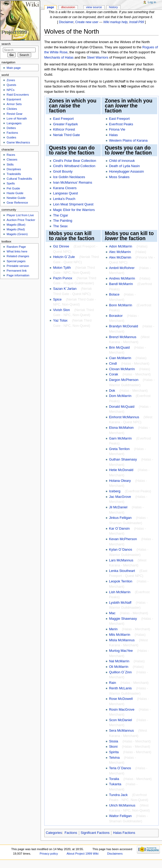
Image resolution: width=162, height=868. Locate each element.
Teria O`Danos (120, 768)
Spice (57, 299)
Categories (54, 833)
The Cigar (60, 215)
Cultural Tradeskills (19, 179)
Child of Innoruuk (122, 161)
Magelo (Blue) (16, 225)
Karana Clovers (65, 188)
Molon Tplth (62, 268)
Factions (71, 833)
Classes (12, 159)
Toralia (114, 779)
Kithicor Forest (64, 129)
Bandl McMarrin (121, 284)
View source (94, 7)
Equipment (14, 99)
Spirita (114, 752)
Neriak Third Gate (66, 135)
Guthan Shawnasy (123, 459)
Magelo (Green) (17, 234)
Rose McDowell (121, 699)
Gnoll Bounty (63, 171)
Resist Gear (14, 114)
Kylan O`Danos (121, 549)
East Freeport (63, 119)
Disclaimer (66, 22)
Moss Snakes (119, 177)
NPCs (10, 90)
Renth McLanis (120, 688)
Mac (112, 613)
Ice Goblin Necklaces (69, 177)
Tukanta (115, 784)
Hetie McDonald (121, 470)
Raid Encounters (18, 95)
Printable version (18, 266)
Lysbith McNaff (120, 603)
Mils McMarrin (120, 635)
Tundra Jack (118, 795)
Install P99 (137, 22)
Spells (11, 183)
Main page (14, 68)
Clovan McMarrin (122, 369)
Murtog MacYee (121, 651)
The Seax (60, 226)
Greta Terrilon (119, 449)
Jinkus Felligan (120, 518)
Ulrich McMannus (122, 805)
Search (6, 44)
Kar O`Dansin (119, 528)
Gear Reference (17, 203)
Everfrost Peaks (121, 124)
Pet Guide (13, 188)
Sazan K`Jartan (65, 289)
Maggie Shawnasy (123, 619)
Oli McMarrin (119, 667)
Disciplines (14, 169)
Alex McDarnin (120, 257)
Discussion (68, 7)
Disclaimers (115, 854)
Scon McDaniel (120, 720)
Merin (113, 629)
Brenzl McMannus (123, 337)
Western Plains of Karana (128, 140)
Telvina (114, 758)
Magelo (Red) (16, 229)
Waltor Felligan (120, 816)
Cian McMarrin (120, 358)
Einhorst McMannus (124, 417)
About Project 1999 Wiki (83, 854)
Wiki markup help (115, 22)
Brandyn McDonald (124, 326)
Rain (113, 683)
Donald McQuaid (122, 407)
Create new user (87, 22)
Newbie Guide (16, 198)
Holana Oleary (120, 481)
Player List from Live (20, 215)
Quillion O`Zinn (120, 672)
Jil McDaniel (118, 507)
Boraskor (116, 316)
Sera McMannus (121, 730)
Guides (11, 137)
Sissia (114, 741)
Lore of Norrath (17, 118)
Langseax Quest (65, 193)
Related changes (18, 256)
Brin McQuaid (119, 347)
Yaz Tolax (60, 320)
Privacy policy (49, 854)
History (114, 7)
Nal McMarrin (119, 661)
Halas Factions (124, 833)
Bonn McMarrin (121, 305)
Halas (113, 135)
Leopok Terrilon (121, 581)
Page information (18, 275)
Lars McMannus (121, 560)
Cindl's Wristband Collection (74, 166)
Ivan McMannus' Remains (72, 182)
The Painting (63, 221)
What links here (17, 251)
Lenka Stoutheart (122, 571)
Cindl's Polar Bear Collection (74, 161)
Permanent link (17, 271)
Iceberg (115, 491)
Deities (11, 128)
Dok (112, 391)
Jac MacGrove (120, 497)
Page (50, 7)
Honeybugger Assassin (126, 171)
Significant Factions (95, 833)
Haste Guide (15, 193)
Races (11, 155)
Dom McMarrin (120, 396)
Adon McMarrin (121, 246)
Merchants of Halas (59, 57)
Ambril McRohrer (122, 268)
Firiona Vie (117, 129)
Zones (11, 80)
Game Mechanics (18, 142)
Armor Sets (14, 104)
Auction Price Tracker (21, 220)
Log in (152, 2)
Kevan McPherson (123, 539)
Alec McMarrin (120, 252)
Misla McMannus (122, 640)
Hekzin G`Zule (64, 257)
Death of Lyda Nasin (124, 166)
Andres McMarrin (122, 278)
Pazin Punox (63, 278)
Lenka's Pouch (64, 199)
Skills (10, 164)
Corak (114, 374)
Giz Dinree (61, 246)
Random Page (16, 247)
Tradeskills (14, 174)
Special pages (16, 261)
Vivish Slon (61, 310)
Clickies (12, 109)
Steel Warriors (98, 57)
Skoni (113, 746)
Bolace (114, 294)
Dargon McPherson (124, 380)
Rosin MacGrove (122, 709)
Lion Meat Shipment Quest (73, 204)
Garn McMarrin (120, 438)
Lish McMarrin (120, 592)
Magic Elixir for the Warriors (74, 210)
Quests (11, 85)
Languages (14, 123)
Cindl (113, 363)
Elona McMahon (121, 428)
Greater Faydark (65, 124)
